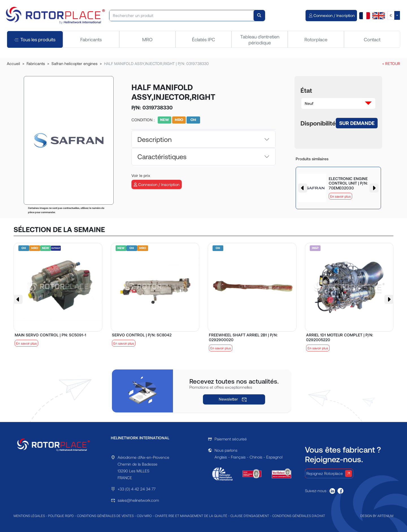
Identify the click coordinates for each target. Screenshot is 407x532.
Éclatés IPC (203, 39)
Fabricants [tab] (91, 39)
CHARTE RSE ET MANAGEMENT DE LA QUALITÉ (191, 516)
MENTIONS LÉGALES (29, 516)
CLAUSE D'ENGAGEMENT (250, 516)
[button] (338, 103)
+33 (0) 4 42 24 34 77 (137, 489)
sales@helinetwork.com (138, 500)
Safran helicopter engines (74, 63)
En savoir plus (340, 196)
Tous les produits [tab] (35, 39)
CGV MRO (144, 516)
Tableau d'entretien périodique (260, 39)
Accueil (13, 63)
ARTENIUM (385, 516)
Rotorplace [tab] (316, 39)
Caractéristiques (162, 156)
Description (154, 139)
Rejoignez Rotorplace (329, 473)
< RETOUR (391, 63)
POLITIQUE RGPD (61, 516)
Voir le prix (141, 175)
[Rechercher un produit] (182, 16)
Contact (372, 39)
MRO (147, 39)
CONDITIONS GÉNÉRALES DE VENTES (105, 516)
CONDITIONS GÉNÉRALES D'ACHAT (299, 516)
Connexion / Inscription (157, 184)
